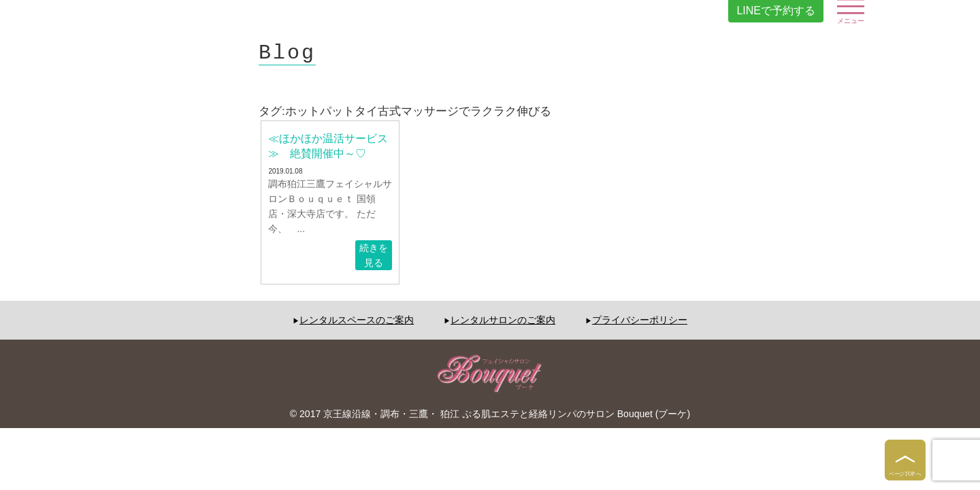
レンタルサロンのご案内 (503, 320)
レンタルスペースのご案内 (357, 320)
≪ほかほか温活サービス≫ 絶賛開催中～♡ (328, 146)
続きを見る (374, 255)
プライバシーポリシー (640, 320)
